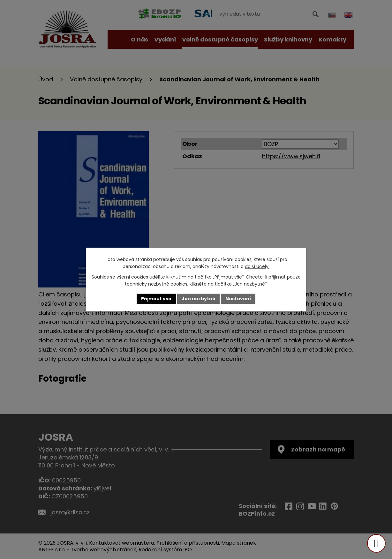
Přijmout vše (156, 299)
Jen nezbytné (198, 299)
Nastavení (238, 299)
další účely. (257, 266)
